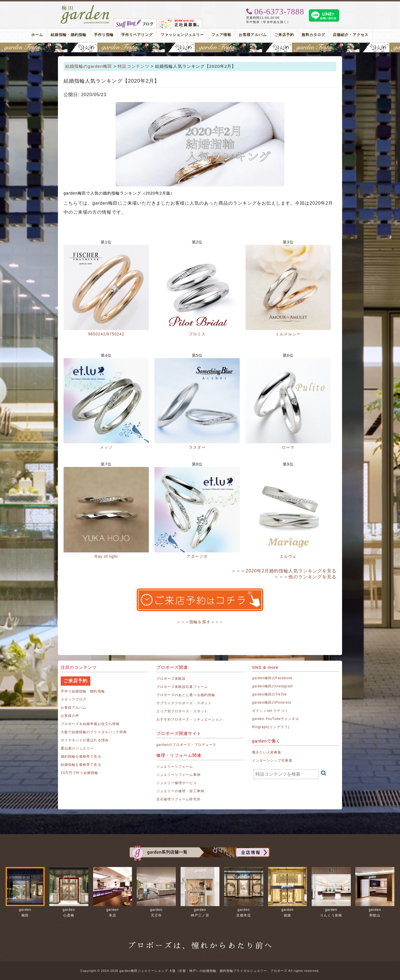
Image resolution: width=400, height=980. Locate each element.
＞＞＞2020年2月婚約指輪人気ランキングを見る (284, 571)
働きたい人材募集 (267, 752)
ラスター (197, 447)
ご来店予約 (284, 35)
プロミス (197, 334)
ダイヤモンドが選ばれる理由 (85, 740)
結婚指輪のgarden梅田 (89, 66)
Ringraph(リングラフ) (271, 727)
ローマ (288, 447)
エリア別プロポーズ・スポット (182, 711)
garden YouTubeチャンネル (276, 719)
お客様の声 (70, 716)
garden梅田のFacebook (272, 678)
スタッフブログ (74, 699)
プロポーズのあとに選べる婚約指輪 (186, 695)
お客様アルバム (253, 35)
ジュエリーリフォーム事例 (178, 775)
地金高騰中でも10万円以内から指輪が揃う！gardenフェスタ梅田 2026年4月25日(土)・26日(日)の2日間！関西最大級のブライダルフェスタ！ (200, 48)
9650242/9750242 (106, 334)
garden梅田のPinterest (272, 703)
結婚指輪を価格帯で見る (81, 765)
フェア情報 (221, 35)
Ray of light (106, 556)
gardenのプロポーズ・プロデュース (186, 745)
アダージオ (197, 556)
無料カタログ (313, 35)
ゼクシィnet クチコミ (270, 711)
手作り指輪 (104, 35)
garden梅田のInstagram (273, 686)
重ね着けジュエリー (77, 748)
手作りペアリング (137, 35)
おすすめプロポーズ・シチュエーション (189, 719)
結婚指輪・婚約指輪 (68, 35)
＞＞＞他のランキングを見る (305, 577)
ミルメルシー (288, 334)
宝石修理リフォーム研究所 (178, 799)
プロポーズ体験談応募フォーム (182, 687)
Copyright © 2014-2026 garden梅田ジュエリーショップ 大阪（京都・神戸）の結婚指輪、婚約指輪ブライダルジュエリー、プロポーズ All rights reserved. (200, 971)
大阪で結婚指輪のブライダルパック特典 (94, 732)
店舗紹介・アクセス (350, 35)
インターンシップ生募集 (272, 760)
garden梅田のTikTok (269, 694)
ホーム (37, 35)
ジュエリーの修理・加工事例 (180, 791)
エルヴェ (288, 556)
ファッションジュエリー (182, 35)
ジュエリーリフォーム (175, 767)
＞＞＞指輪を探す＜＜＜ (200, 622)
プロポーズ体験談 (171, 679)
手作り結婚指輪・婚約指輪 (83, 691)
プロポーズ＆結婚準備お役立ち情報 (90, 724)
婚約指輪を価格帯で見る (81, 757)
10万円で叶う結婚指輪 (79, 773)
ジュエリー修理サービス (177, 783)
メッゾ (106, 447)
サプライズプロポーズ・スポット (184, 703)
